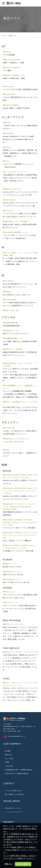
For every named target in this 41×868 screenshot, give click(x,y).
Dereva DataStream (12, 60)
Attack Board (9, 200)
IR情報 (7, 762)
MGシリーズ (9, 592)
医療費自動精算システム (13, 338)
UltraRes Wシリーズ (12, 579)
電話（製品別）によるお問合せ (14, 794)
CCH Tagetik (10, 300)
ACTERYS (8, 281)
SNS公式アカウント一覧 (13, 808)
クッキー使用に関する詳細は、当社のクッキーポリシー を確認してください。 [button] (20, 857)
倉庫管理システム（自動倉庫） (16, 221)
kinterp (7, 123)
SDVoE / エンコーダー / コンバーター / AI (20, 652)
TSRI (6, 161)
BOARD (7, 292)
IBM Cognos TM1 (11, 310)
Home (4, 36)
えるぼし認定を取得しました (14, 736)
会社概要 (8, 751)
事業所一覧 (8, 755)
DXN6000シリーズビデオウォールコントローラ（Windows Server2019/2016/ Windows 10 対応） (20, 507)
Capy (6, 450)
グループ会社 (9, 759)
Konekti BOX (9, 94)
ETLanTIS (8, 211)
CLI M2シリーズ (10, 603)
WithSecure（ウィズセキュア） (16, 439)
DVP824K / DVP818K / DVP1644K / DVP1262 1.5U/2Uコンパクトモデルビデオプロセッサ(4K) (20, 522)
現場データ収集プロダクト (14, 75)
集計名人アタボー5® (12, 189)
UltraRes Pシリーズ (12, 572)
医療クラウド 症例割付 (13, 349)
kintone (7, 147)
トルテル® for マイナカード (15, 172)
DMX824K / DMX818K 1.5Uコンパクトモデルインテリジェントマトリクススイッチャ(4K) (20, 535)
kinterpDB (8, 133)
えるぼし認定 (9, 766)
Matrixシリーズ (10, 564)
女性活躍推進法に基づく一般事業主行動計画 (19, 770)
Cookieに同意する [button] (23, 864)
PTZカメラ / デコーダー (13, 624)
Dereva (7, 52)
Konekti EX (8, 86)
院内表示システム (11, 331)
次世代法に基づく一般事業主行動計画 (17, 774)
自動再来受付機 (10, 323)
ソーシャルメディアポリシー (14, 812)
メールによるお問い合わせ (13, 791)
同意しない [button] (9, 864)
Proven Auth (9, 428)
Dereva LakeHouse (11, 67)
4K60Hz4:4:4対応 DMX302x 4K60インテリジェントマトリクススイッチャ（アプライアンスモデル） (20, 491)
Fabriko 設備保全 (11, 105)
